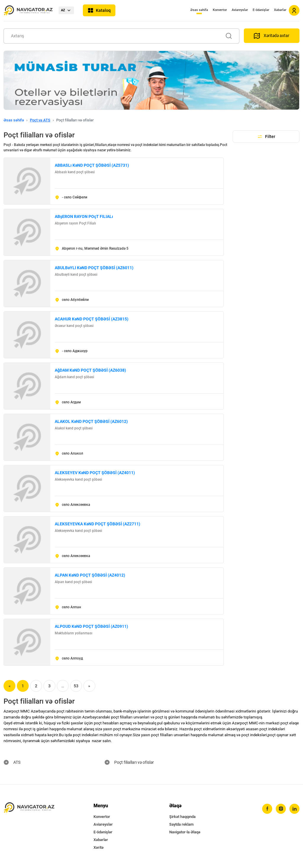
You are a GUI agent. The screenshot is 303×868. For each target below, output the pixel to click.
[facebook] (267, 809)
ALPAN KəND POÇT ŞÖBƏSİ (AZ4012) (90, 575)
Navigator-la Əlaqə (185, 832)
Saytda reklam (181, 824)
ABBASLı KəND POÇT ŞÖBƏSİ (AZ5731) (92, 165)
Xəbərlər (280, 10)
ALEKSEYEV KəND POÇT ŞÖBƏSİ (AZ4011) (95, 473)
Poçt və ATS (40, 120)
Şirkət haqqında (182, 817)
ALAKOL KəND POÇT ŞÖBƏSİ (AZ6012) (91, 421)
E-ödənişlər (261, 10)
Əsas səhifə (199, 10)
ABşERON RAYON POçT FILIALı (84, 216)
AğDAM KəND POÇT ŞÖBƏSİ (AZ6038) (90, 370)
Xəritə (99, 847)
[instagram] (281, 809)
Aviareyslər (240, 10)
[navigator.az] (29, 808)
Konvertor (220, 10)
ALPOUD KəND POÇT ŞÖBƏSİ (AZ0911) (91, 626)
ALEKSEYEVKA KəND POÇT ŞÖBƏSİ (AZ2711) (97, 524)
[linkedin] (294, 809)
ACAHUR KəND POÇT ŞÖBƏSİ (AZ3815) (92, 319)
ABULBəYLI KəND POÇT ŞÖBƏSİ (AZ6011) (94, 268)
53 (76, 686)
